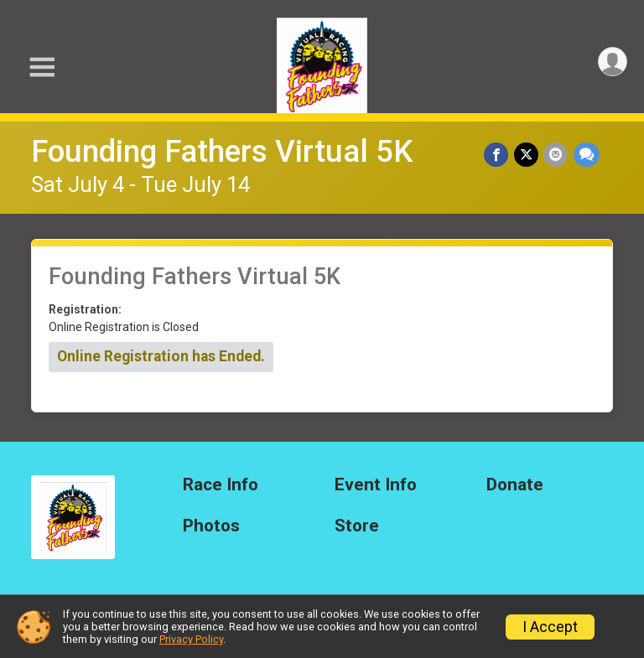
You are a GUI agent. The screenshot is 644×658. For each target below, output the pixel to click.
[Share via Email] (556, 155)
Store (357, 526)
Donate (515, 485)
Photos (211, 526)
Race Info (221, 485)
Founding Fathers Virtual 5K (222, 151)
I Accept (550, 627)
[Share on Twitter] (527, 155)
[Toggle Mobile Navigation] (42, 67)
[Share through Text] (587, 155)
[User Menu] (612, 62)
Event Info (376, 485)
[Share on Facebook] (498, 155)
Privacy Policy (191, 639)
